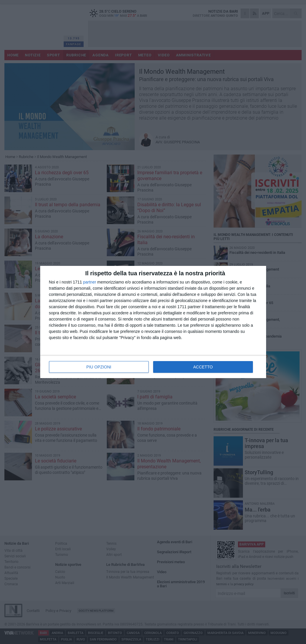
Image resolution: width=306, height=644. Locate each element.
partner (89, 282)
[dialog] (153, 322)
